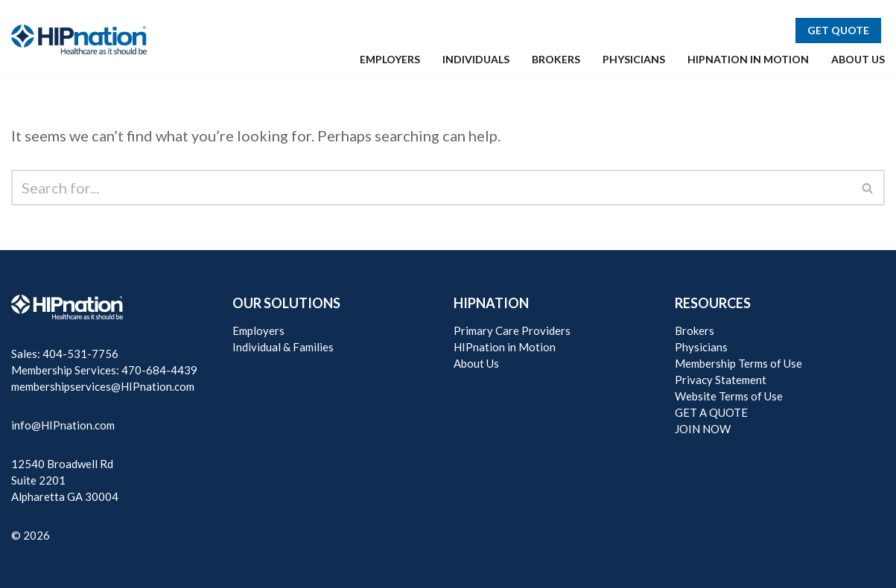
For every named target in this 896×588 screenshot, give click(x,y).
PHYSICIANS (634, 59)
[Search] (431, 188)
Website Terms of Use (729, 396)
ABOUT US (858, 59)
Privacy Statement (721, 380)
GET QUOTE (838, 30)
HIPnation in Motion (505, 347)
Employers (258, 330)
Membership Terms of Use (738, 363)
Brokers (695, 330)
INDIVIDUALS (476, 59)
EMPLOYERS (390, 59)
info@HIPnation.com (63, 425)
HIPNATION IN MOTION (748, 59)
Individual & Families (283, 347)
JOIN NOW (703, 429)
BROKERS (556, 59)
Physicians (701, 347)
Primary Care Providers (512, 330)
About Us (476, 363)
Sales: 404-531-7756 (65, 354)
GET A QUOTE (711, 412)
